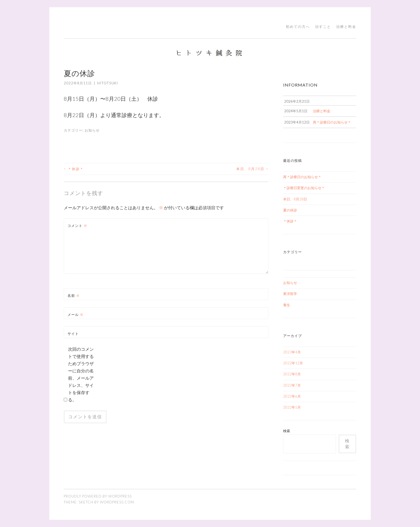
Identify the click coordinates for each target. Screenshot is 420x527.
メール (76, 315)
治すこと (323, 27)
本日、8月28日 (252, 169)
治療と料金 (346, 27)
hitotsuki (108, 83)
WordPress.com (117, 502)
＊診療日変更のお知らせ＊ (304, 188)
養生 (287, 305)
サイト (73, 334)
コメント (77, 226)
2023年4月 (292, 352)
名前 (74, 296)
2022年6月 (292, 396)
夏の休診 (290, 210)
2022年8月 (292, 374)
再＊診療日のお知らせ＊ (302, 177)
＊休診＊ (74, 169)
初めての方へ (298, 27)
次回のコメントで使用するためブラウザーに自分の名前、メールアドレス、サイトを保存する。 (81, 374)
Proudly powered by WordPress (98, 496)
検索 (287, 431)
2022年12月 (293, 363)
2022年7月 (292, 385)
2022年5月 (292, 407)
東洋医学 (290, 294)
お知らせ (92, 130)
